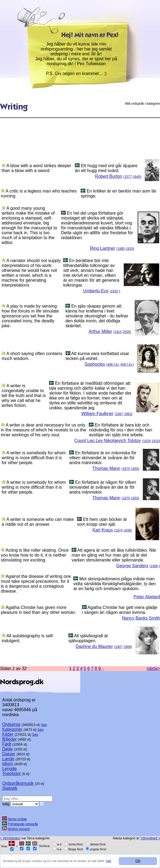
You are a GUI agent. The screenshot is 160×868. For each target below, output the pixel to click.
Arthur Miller (100, 331)
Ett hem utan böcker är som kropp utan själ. (102, 522)
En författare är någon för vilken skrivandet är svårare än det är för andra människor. (103, 487)
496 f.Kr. (114, 365)
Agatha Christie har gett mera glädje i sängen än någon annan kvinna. (120, 610)
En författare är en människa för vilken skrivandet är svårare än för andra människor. (103, 458)
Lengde (9, 769)
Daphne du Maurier (94, 646)
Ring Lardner (103, 248)
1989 (127, 647)
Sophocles (95, 364)
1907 (119, 647)
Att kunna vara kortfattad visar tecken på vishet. (97, 356)
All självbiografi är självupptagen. (88, 638)
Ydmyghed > (150, 838)
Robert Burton (109, 176)
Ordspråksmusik (18, 783)
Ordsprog (11, 724)
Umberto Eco (96, 291)
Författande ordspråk (23, 824)
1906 (154, 566)
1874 (119, 530)
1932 (114, 291)
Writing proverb (19, 829)
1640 (136, 177)
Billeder (9, 739)
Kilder (8, 734)
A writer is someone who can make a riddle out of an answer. (38, 522)
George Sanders (132, 566)
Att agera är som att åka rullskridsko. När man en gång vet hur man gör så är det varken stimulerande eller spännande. (114, 555)
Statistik (10, 788)
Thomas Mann (106, 468)
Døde (7, 749)
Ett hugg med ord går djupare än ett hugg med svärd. (106, 168)
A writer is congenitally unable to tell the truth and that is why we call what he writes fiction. (24, 396)
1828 (147, 441)
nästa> (153, 669)
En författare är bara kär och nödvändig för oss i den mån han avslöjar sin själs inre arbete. (120, 430)
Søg (44, 725)
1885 (121, 249)
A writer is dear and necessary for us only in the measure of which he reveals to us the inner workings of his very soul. (43, 430)
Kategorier (12, 729)
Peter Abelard (147, 597)
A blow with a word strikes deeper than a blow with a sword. (36, 168)
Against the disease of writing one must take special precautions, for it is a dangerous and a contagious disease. (36, 584)
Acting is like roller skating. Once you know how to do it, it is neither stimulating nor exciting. (35, 555)
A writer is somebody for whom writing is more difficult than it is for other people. (34, 458)
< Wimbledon (10, 838)
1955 (135, 469)
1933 (129, 249)
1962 (128, 414)
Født (7, 744)
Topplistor (11, 774)
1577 (128, 177)
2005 (126, 332)
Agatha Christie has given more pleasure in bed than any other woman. (39, 610)
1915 (118, 332)
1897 (120, 414)
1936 (127, 530)
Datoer (9, 754)
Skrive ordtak (17, 819)
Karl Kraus (103, 530)
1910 (155, 441)
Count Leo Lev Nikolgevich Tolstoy (108, 441)
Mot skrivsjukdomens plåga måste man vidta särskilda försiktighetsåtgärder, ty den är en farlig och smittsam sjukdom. (114, 584)
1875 (126, 469)
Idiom (7, 764)
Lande (8, 759)
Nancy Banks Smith (141, 618)
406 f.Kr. (127, 365)
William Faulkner (97, 414)
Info (109, 861)
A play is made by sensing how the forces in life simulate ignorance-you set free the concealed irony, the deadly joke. (30, 316)
